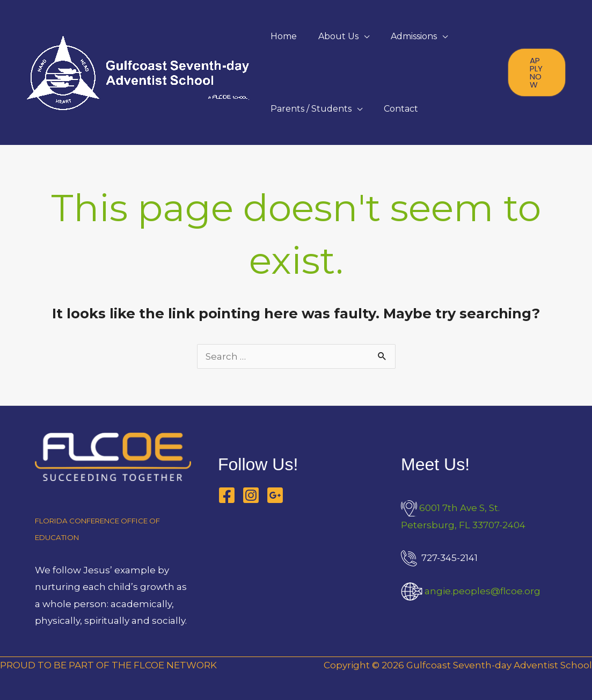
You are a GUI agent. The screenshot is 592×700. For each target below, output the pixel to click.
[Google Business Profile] (275, 495)
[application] (364, 36)
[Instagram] (251, 495)
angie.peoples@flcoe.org (483, 591)
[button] (537, 72)
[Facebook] (227, 495)
